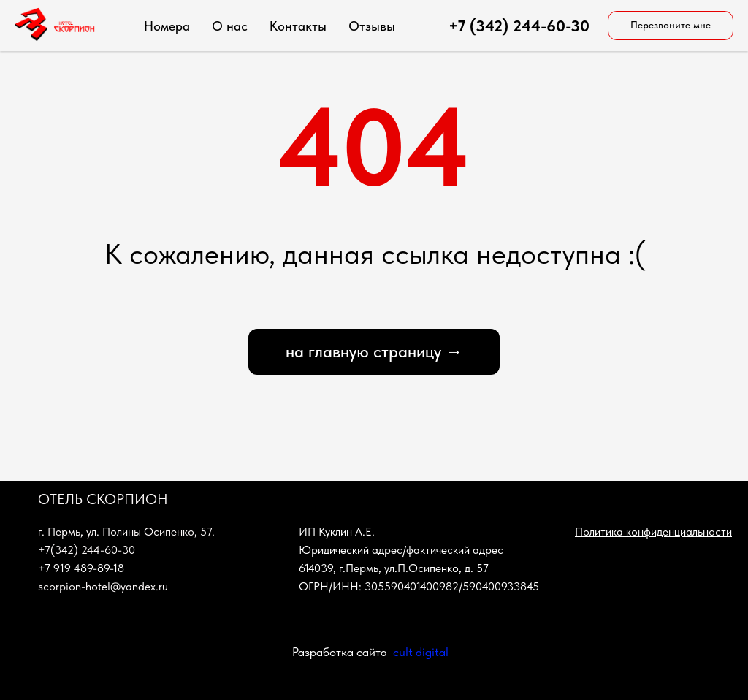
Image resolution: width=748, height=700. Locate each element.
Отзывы (372, 26)
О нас (230, 26)
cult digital (421, 652)
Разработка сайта (340, 652)
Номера (167, 26)
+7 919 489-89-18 (81, 568)
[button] (671, 26)
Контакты (298, 26)
